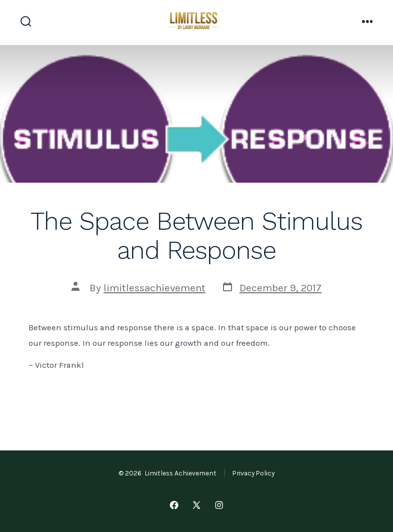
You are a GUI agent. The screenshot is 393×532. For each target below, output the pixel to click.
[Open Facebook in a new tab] (174, 505)
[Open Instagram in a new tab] (219, 505)
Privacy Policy (253, 473)
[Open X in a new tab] (196, 505)
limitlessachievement (154, 288)
